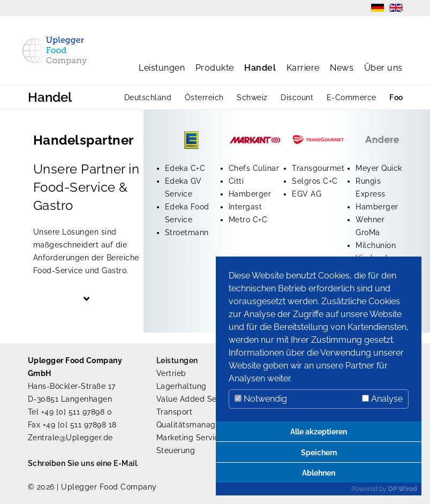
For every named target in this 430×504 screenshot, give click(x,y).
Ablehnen (319, 473)
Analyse (382, 399)
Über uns (383, 68)
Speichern (319, 452)
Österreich (204, 97)
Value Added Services (198, 399)
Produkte (215, 68)
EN (396, 8)
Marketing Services (192, 438)
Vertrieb (171, 373)
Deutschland (148, 97)
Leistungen (162, 68)
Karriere (303, 68)
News (342, 68)
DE (377, 8)
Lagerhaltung (182, 386)
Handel (260, 68)
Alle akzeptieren (319, 431)
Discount (297, 97)
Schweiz (252, 97)
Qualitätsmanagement (198, 425)
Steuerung (176, 450)
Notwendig (261, 399)
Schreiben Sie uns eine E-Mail (83, 463)
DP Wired (403, 489)
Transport (175, 412)
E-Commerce (352, 97)
